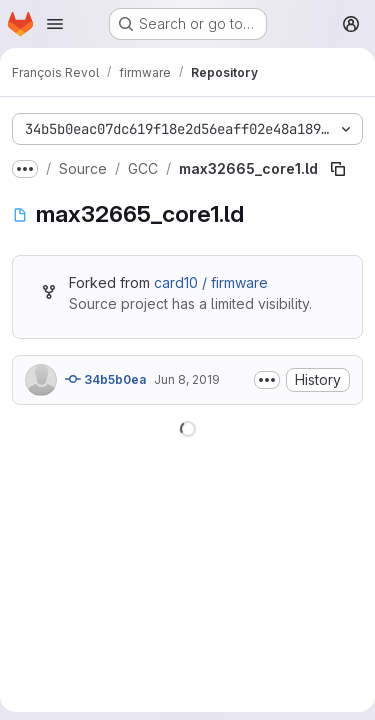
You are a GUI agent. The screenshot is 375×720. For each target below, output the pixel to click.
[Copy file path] (338, 169)
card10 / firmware (211, 282)
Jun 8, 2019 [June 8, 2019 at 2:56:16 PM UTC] (187, 379)
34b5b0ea (105, 379)
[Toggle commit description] (267, 380)
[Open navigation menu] (55, 24)
